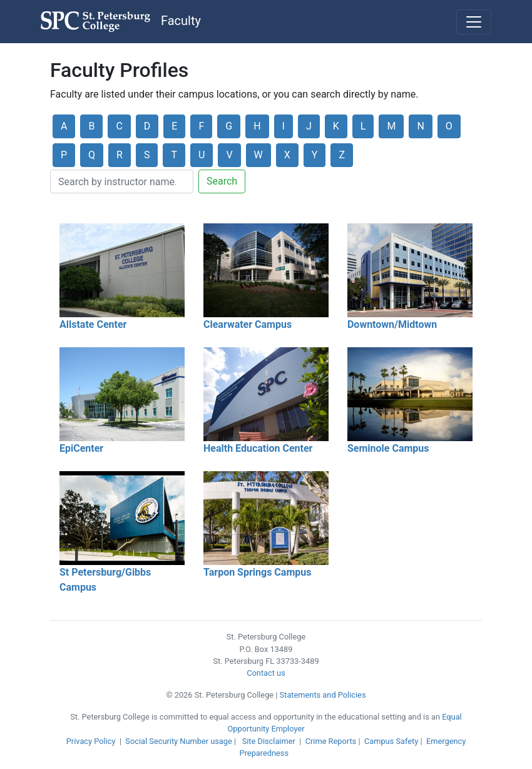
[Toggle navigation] (474, 22)
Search (222, 181)
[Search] (122, 181)
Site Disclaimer (269, 741)
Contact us (266, 673)
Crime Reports (331, 741)
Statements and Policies (323, 695)
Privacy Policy (91, 741)
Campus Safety (391, 741)
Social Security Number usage (178, 741)
